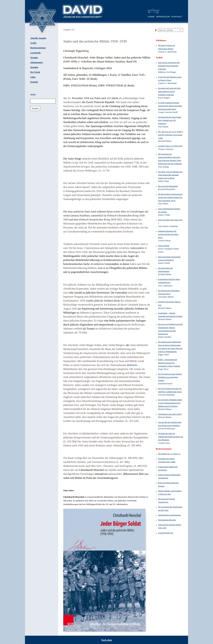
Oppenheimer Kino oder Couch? (170, 414)
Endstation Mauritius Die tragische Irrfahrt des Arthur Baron (168, 234)
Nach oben (106, 640)
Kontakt (34, 82)
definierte (132, 365)
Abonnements (37, 62)
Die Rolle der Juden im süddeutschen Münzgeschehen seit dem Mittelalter (171, 437)
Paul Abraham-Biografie (167, 520)
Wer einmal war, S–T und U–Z (169, 454)
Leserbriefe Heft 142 (166, 533)
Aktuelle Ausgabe (38, 38)
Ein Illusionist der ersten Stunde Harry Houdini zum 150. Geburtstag (170, 120)
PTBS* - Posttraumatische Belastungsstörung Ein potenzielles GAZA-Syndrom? (169, 363)
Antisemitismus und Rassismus (169, 515)
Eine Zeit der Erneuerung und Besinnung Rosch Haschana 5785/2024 (169, 66)
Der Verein (35, 72)
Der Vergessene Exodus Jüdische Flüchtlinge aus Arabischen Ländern (170, 377)
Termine (34, 58)
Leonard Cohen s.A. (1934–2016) (170, 146)
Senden (35, 108)
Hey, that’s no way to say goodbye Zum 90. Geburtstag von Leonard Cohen (170, 135)
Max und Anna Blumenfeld (168, 186)
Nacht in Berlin (164, 246)
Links (33, 77)
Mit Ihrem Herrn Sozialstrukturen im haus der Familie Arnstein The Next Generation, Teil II (170, 197)
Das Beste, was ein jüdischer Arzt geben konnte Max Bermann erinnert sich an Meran (170, 175)
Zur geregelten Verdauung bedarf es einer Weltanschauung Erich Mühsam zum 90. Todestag (170, 403)
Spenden (34, 67)
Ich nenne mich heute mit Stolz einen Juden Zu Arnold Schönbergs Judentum (169, 91)
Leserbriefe (36, 53)
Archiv (33, 43)
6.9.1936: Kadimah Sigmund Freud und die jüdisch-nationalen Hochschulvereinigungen (170, 106)
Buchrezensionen (38, 48)
